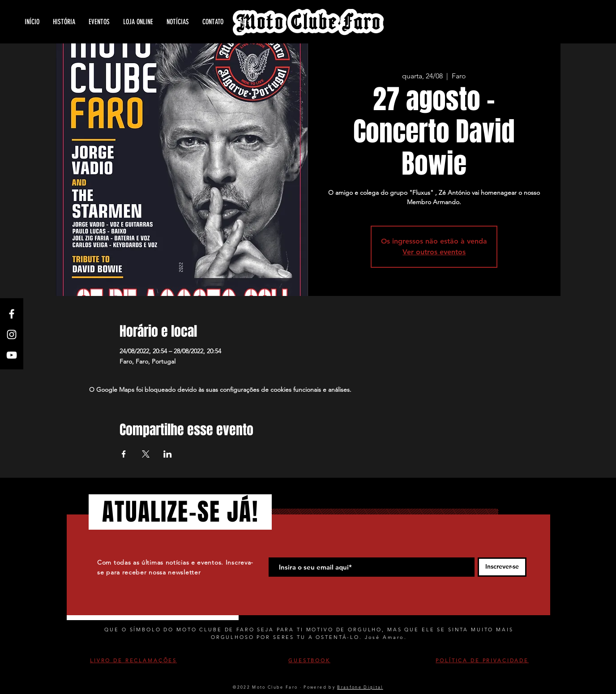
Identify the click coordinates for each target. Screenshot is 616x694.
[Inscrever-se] (502, 567)
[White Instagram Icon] (12, 334)
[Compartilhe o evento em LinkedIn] (168, 454)
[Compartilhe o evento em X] (146, 454)
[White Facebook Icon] (12, 314)
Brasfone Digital (360, 687)
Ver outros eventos (434, 252)
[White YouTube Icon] (12, 355)
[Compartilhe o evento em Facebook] (124, 454)
